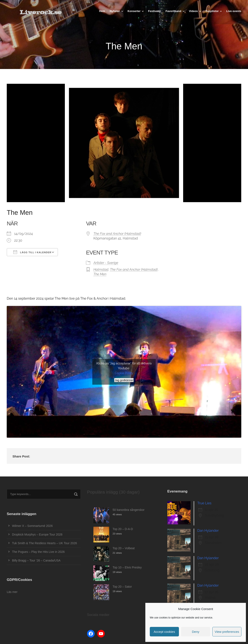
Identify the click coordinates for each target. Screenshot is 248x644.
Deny (196, 632)
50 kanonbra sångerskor (129, 510)
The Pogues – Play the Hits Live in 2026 (38, 552)
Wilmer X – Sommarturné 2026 (32, 526)
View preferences (227, 632)
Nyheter (115, 11)
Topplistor (212, 11)
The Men (100, 274)
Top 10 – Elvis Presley (127, 567)
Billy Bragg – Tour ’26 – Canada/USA (36, 560)
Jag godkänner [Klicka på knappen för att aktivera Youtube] (124, 380)
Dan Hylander (208, 531)
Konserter (134, 11)
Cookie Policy (124, 373)
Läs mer (12, 592)
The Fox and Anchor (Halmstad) (117, 234)
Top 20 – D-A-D (123, 529)
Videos (193, 11)
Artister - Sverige (106, 263)
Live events (234, 11)
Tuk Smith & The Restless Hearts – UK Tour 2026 (44, 543)
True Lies (204, 503)
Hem (102, 11)
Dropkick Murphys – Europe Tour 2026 (37, 534)
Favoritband (173, 11)
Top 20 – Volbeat (124, 548)
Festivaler (155, 11)
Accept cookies (164, 632)
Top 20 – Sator (122, 587)
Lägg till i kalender (32, 252)
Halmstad (101, 270)
